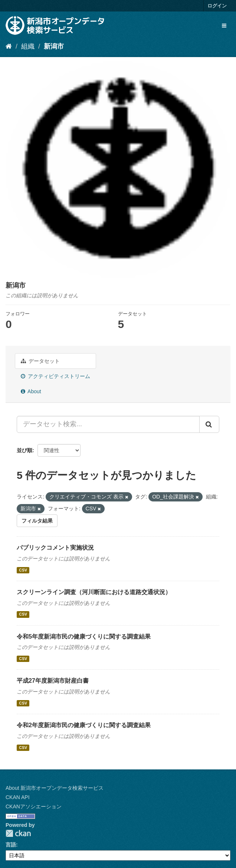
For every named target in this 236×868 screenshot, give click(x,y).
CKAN (18, 833)
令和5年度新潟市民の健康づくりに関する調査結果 (84, 637)
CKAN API (18, 797)
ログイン (217, 6)
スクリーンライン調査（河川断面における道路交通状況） (94, 592)
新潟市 (54, 46)
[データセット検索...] (108, 424)
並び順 (24, 450)
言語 (11, 845)
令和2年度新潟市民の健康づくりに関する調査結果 (84, 725)
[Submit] (209, 424)
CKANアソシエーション (34, 806)
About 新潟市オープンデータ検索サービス (55, 788)
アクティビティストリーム (55, 376)
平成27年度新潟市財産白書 (53, 681)
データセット (40, 361)
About (31, 391)
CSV (23, 570)
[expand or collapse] (224, 26)
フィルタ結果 (37, 521)
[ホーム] (9, 46)
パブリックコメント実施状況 (55, 548)
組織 (28, 46)
